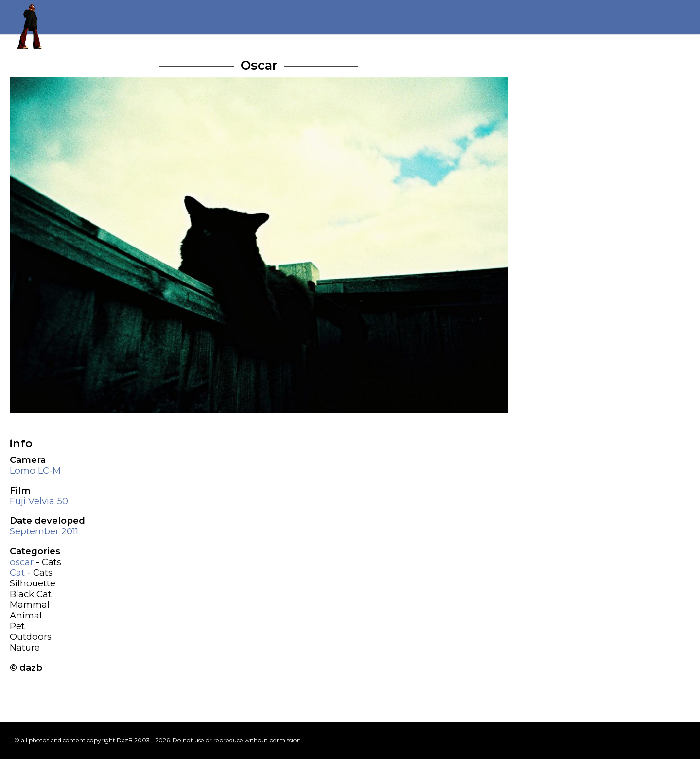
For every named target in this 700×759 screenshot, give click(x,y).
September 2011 (44, 531)
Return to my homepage (34, 24)
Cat (17, 573)
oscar (22, 562)
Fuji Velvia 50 (39, 501)
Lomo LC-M (35, 470)
